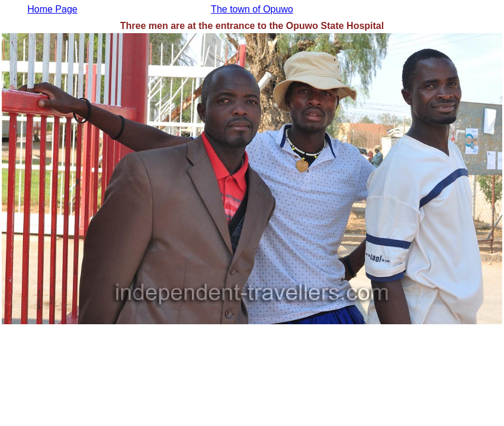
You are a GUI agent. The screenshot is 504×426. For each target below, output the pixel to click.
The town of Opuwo (252, 9)
